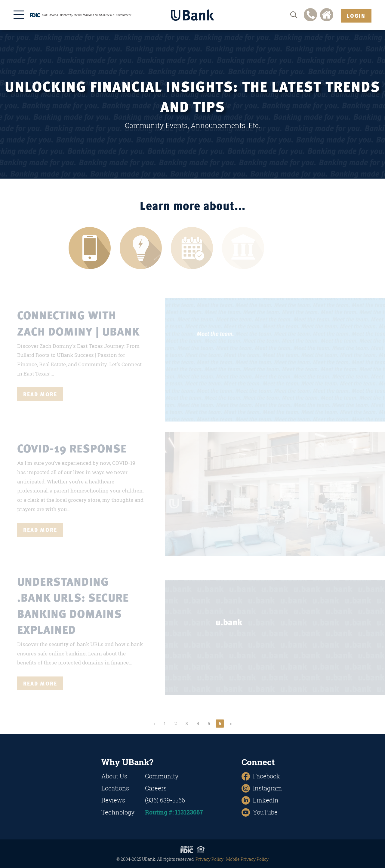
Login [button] (356, 15)
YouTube (260, 812)
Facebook (261, 776)
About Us (114, 776)
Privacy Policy (209, 859)
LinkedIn (260, 800)
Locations (115, 788)
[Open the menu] (19, 15)
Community (162, 776)
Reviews (113, 800)
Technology (118, 812)
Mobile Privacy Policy (247, 859)
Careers (156, 788)
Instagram (262, 788)
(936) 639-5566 (165, 800)
